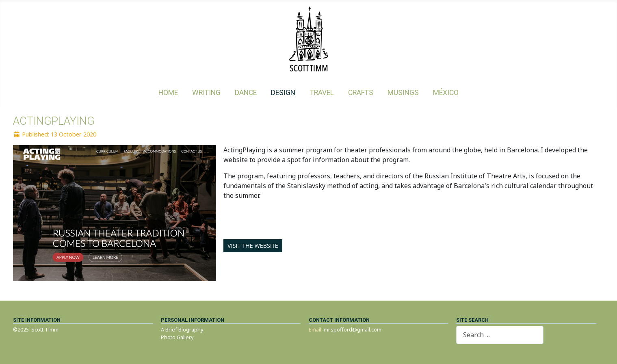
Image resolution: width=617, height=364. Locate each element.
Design (283, 93)
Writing (206, 93)
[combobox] (500, 335)
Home (168, 93)
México (446, 93)
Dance (246, 93)
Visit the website (253, 246)
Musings (403, 93)
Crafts (361, 93)
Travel (322, 93)
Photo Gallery (177, 337)
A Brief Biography (182, 329)
